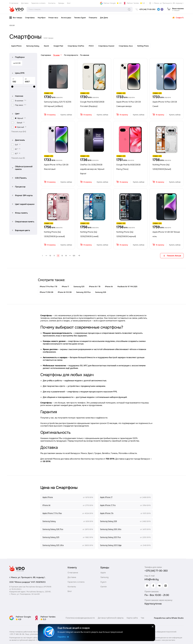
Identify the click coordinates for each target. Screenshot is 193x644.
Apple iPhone (16, 46)
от (13, 79)
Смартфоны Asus (126, 46)
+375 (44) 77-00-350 (156, 571)
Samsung (105, 577)
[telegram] (159, 9)
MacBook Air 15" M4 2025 (127, 287)
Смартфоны (30, 18)
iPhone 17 (65, 287)
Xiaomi (46, 46)
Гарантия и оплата (38, 3)
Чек (142, 618)
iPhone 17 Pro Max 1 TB (48, 287)
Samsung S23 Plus (83, 292)
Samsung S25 (79, 287)
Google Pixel (58, 46)
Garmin (104, 587)
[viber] (162, 9)
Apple (103, 573)
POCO (91, 46)
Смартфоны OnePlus (76, 46)
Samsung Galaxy (33, 46)
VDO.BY (12, 25)
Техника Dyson (80, 18)
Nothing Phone (143, 46)
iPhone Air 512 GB (65, 292)
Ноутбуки (42, 18)
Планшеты (93, 18)
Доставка (25, 3)
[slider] (23, 87)
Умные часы (53, 18)
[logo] (16, 9)
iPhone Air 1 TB (95, 287)
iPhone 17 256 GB (46, 292)
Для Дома (104, 18)
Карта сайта (132, 618)
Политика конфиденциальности (80, 618)
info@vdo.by (152, 579)
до (26, 79)
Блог (69, 3)
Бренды (61, 3)
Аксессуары (66, 18)
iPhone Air (109, 287)
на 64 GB (17, 63)
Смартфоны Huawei (106, 46)
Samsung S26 (101, 292)
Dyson (103, 582)
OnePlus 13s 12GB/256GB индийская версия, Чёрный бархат (92, 169)
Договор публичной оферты (111, 618)
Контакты (52, 3)
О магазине (14, 3)
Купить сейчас (66, 115)
